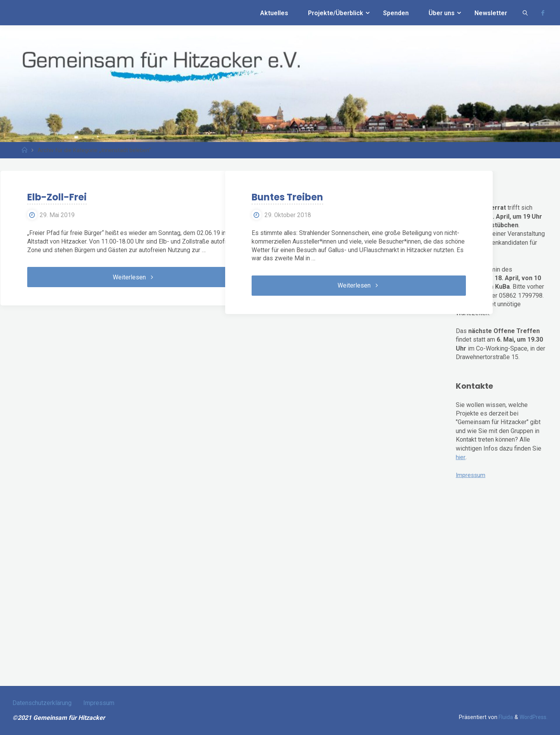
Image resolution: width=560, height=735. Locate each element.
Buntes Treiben (282, 197)
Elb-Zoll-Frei (51, 197)
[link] (526, 13)
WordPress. (533, 717)
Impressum (471, 475)
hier (461, 457)
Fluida (504, 717)
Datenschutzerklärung (42, 703)
